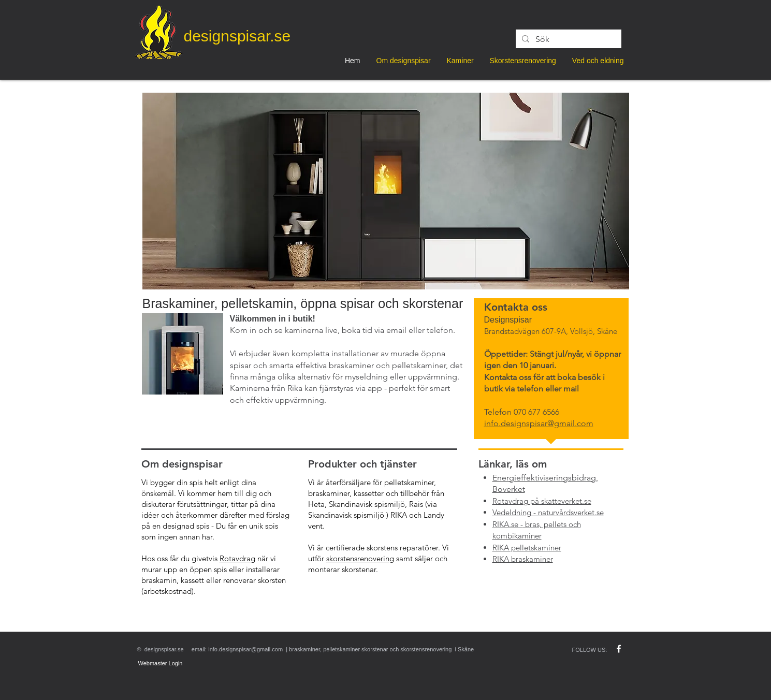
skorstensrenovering (360, 558)
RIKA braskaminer (523, 559)
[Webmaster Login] (161, 664)
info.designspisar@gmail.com (245, 649)
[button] (386, 191)
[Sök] (568, 39)
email (396, 330)
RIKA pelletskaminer (527, 548)
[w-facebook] (619, 649)
